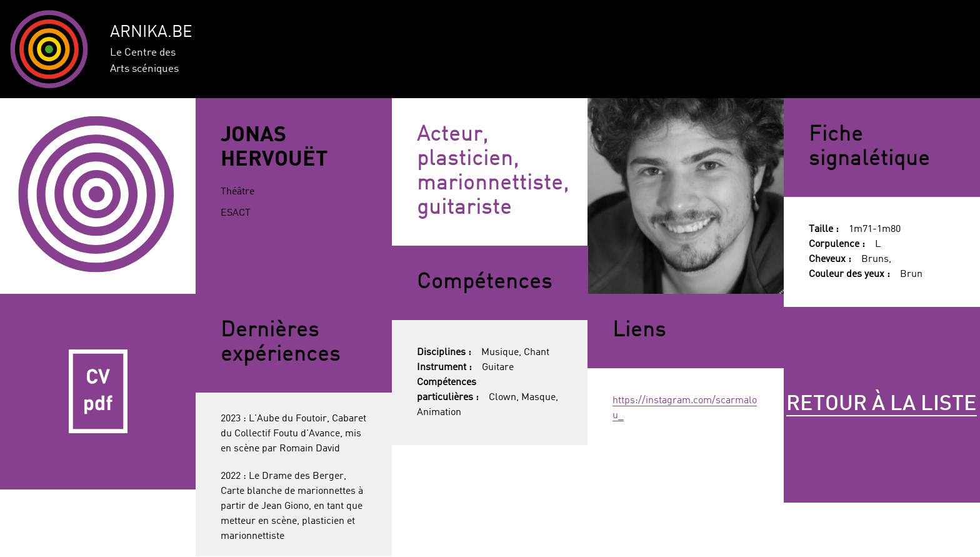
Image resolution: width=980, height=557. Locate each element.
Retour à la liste (882, 404)
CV (98, 392)
